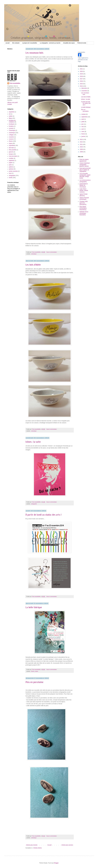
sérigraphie (34, 504)
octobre (84, 114)
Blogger (56, 863)
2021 (82, 69)
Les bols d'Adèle (33, 265)
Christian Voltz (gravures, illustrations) (84, 203)
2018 (82, 76)
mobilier (11, 158)
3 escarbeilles (82, 52)
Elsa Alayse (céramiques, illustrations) (83, 208)
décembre (84, 88)
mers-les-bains (13, 156)
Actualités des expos (69, 43)
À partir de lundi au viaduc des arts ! (43, 515)
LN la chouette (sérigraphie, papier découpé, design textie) (85, 176)
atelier (11, 116)
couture (11, 139)
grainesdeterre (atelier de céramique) (84, 185)
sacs (10, 173)
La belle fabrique (34, 607)
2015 (82, 84)
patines (11, 167)
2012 (82, 142)
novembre (84, 91)
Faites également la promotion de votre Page (83, 60)
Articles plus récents (32, 845)
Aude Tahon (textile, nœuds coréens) (84, 190)
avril (83, 129)
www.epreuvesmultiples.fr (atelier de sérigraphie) (85, 170)
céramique (34, 254)
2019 (82, 74)
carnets (11, 128)
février (83, 134)
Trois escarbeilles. (15, 83)
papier (11, 163)
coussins (11, 137)
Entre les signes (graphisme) (84, 160)
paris (10, 165)
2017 (82, 79)
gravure (11, 152)
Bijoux (11, 118)
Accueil (49, 845)
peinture (11, 169)
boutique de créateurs (12, 121)
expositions (12, 145)
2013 (82, 139)
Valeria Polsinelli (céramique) (84, 199)
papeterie (12, 160)
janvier (84, 136)
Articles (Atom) (37, 848)
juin (83, 124)
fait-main (11, 148)
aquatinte (12, 112)
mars (83, 132)
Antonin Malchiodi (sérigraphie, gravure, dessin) (85, 165)
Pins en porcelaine (34, 682)
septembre (85, 117)
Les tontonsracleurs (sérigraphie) (85, 181)
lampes (11, 154)
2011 (82, 144)
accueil (8, 43)
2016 (82, 81)
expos (37, 671)
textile (11, 178)
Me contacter (16, 43)
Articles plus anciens (67, 845)
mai (83, 127)
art (10, 114)
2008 (82, 152)
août (83, 119)
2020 (82, 71)
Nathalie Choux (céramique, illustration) (84, 213)
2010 (82, 147)
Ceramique (12, 130)
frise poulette (13, 150)
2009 (82, 149)
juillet (83, 122)
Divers (33, 671)
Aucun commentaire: (52, 252)
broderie (11, 126)
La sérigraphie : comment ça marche (50, 43)
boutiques (12, 124)
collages (11, 135)
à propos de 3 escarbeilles (30, 43)
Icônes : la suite (33, 442)
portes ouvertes (13, 171)
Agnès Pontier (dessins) (84, 195)
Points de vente (82, 43)
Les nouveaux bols (34, 53)
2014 (82, 86)
